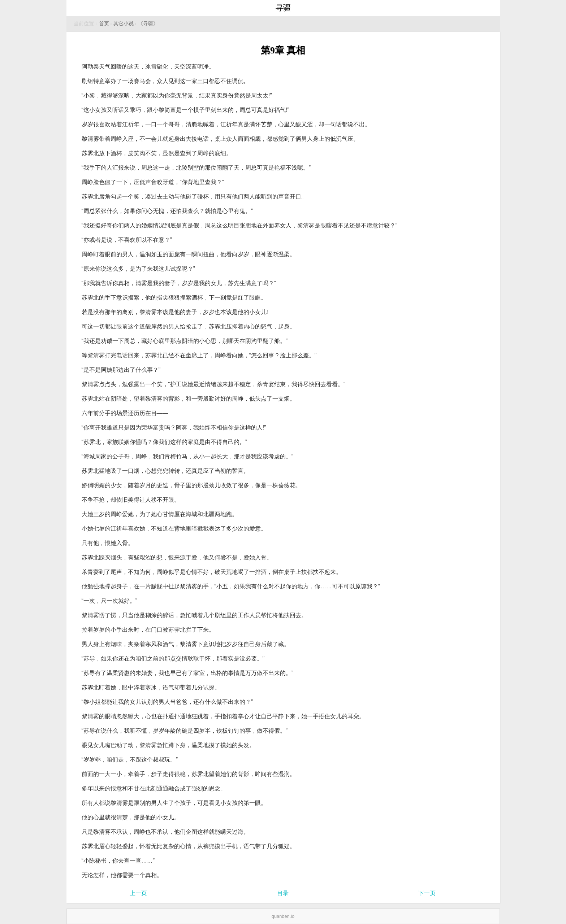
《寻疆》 (148, 24)
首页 (104, 24)
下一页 (427, 893)
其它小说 (124, 24)
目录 (283, 893)
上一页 (138, 893)
